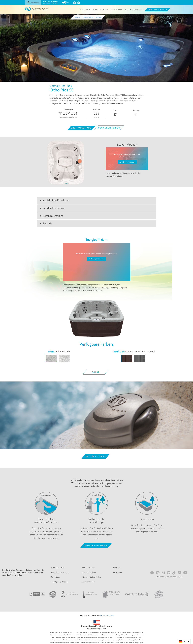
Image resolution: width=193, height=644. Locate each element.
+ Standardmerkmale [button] (52, 208)
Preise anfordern (89, 582)
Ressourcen (118, 572)
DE (182, 642)
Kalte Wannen (117, 9)
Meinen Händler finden (91, 577)
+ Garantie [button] (46, 223)
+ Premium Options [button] (52, 216)
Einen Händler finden (157, 10)
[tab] (97, 200)
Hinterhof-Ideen (89, 567)
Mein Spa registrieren (59, 582)
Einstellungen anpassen (127, 162)
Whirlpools (85, 9)
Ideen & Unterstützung (134, 9)
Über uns (117, 567)
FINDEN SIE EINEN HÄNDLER (96, 546)
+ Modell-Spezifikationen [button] (55, 200)
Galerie (96, 372)
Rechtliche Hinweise (107, 615)
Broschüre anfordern (109, 128)
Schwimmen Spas (101, 9)
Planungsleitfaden (89, 572)
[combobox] (184, 642)
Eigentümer (55, 577)
